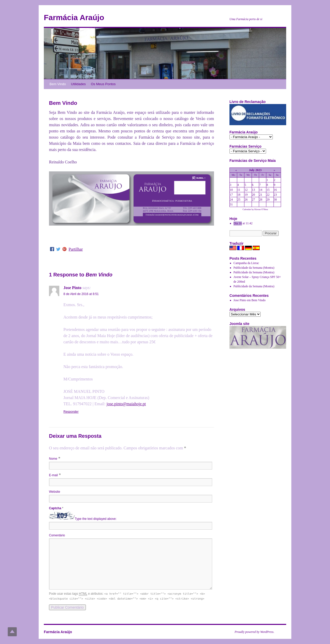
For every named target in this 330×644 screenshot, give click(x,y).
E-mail (53, 475)
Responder (71, 412)
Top (12, 632)
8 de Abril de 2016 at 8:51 (81, 294)
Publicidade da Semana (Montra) (254, 268)
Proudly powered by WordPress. (254, 632)
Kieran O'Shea (261, 209)
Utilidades (78, 84)
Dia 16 (238, 223)
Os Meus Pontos (103, 84)
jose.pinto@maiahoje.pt (126, 404)
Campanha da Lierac (246, 263)
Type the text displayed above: (96, 519)
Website (55, 492)
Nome (53, 459)
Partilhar (76, 249)
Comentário (57, 535)
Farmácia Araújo (74, 17)
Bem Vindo (58, 84)
